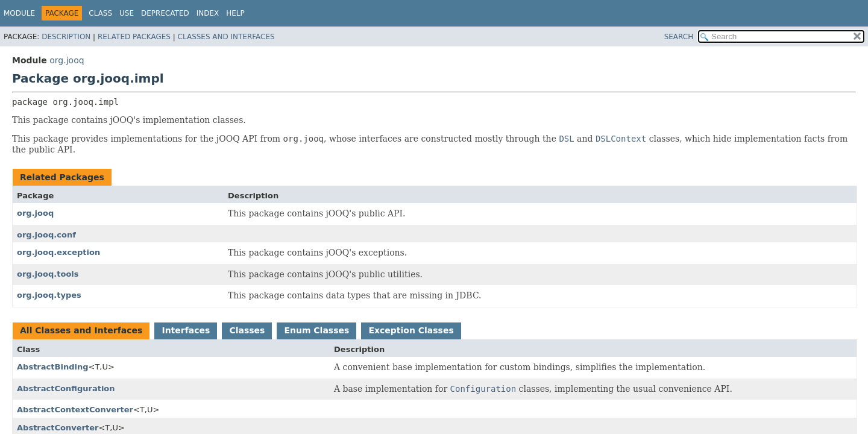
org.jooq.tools (48, 274)
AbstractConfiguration (66, 388)
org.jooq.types (49, 295)
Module (19, 13)
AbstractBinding (53, 367)
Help (235, 13)
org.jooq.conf (46, 235)
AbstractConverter (58, 428)
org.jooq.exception (58, 252)
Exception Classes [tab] (411, 330)
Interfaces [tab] (186, 330)
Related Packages (134, 37)
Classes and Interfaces (226, 37)
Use (127, 13)
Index (208, 13)
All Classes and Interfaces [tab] (81, 330)
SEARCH (679, 37)
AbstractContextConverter (75, 410)
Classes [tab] (247, 330)
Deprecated (165, 13)
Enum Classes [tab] (316, 330)
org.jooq (67, 60)
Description (66, 37)
